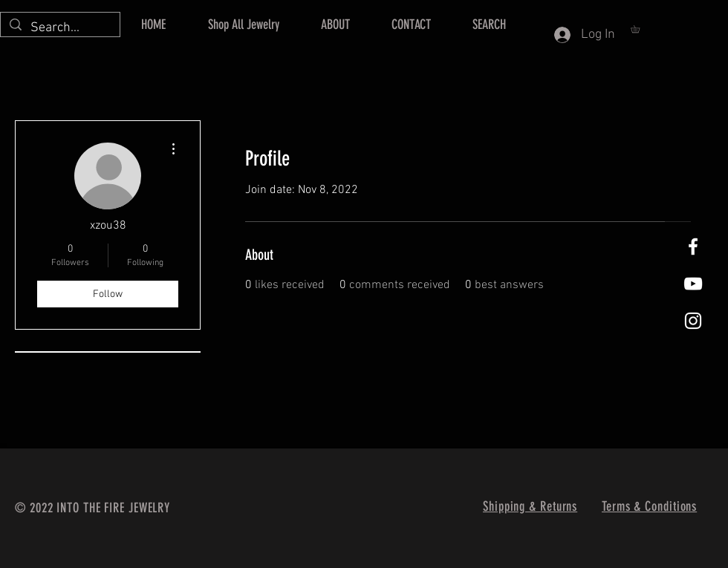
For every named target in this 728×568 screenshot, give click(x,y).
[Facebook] (693, 247)
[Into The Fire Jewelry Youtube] (693, 284)
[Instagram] (693, 321)
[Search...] (59, 28)
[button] (639, 29)
